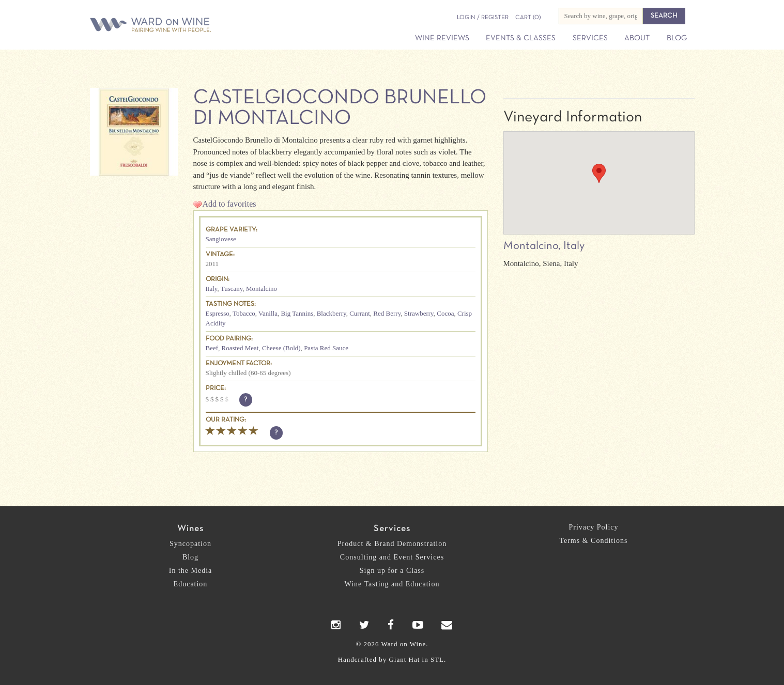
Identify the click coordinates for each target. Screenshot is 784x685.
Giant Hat (404, 659)
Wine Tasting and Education (392, 584)
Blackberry (332, 313)
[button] (599, 173)
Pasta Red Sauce (326, 348)
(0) (528, 18)
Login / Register (483, 18)
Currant (360, 313)
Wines (190, 529)
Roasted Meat (240, 348)
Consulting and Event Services (392, 557)
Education (191, 584)
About (637, 38)
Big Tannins (297, 313)
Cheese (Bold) (281, 348)
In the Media (191, 571)
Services (590, 38)
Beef (212, 348)
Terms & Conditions (593, 541)
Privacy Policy (593, 527)
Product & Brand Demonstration (392, 544)
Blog (677, 38)
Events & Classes (521, 38)
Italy (212, 289)
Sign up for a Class (392, 571)
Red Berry (387, 313)
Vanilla (268, 313)
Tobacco (244, 313)
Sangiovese (221, 239)
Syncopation (190, 544)
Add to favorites (229, 204)
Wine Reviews (442, 38)
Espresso (218, 313)
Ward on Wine (187, 26)
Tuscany (232, 289)
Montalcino (262, 289)
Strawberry (419, 313)
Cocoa (445, 313)
